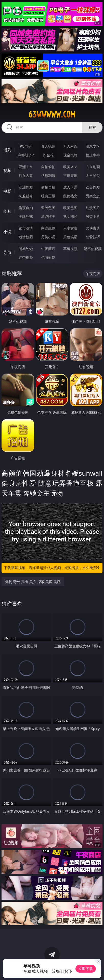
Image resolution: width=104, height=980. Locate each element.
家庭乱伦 (48, 228)
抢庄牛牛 (93, 155)
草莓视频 (70, 249)
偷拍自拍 (48, 187)
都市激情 (26, 228)
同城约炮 (26, 249)
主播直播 (70, 175)
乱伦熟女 (70, 196)
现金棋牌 (70, 155)
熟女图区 (70, 216)
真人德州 (48, 146)
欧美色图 (70, 208)
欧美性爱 (93, 187)
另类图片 (93, 216)
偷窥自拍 (26, 208)
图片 (7, 211)
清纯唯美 (48, 216)
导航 (7, 252)
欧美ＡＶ (70, 167)
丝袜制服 (48, 175)
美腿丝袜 (26, 216)
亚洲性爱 (26, 187)
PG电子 (26, 146)
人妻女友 (70, 228)
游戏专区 (93, 146)
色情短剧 (48, 257)
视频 (7, 170)
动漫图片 (93, 208)
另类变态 (93, 196)
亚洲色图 (48, 208)
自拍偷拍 (48, 167)
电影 (7, 191)
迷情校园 (26, 237)
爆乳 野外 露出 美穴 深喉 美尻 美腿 (33, 582)
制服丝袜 (26, 196)
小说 (7, 232)
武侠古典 (93, 228)
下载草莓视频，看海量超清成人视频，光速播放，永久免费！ (52, 568)
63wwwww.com (52, 114)
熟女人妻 (26, 175)
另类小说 (48, 237)
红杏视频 (26, 257)
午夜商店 (48, 249)
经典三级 (48, 196)
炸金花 (48, 155)
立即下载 (86, 969)
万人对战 (70, 146)
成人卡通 (70, 187)
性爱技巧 (93, 237)
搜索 (92, 127)
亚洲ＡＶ (26, 167)
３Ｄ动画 (93, 167)
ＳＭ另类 (93, 175)
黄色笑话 (70, 237)
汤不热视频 (93, 249)
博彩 (7, 150)
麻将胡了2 (26, 155)
